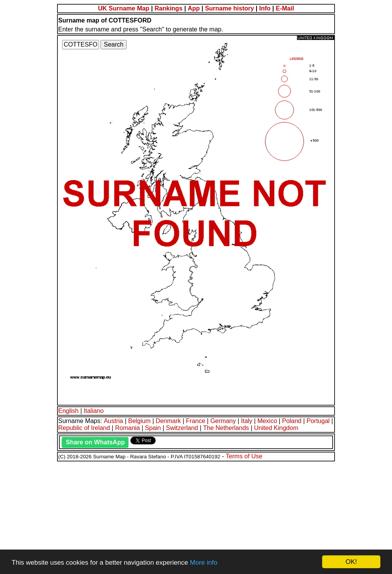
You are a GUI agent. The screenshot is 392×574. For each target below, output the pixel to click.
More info (204, 563)
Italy (247, 421)
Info (265, 8)
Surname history (229, 8)
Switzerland (182, 428)
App (194, 8)
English (68, 411)
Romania (127, 428)
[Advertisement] (196, 517)
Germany (223, 421)
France (196, 421)
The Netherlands (226, 428)
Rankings (168, 8)
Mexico (267, 421)
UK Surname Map (123, 8)
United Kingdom (276, 428)
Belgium (139, 421)
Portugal (318, 421)
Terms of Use (244, 456)
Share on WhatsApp (95, 442)
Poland (292, 421)
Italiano (94, 411)
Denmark (168, 421)
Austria (113, 421)
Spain (153, 428)
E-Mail (285, 8)
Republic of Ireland (84, 428)
